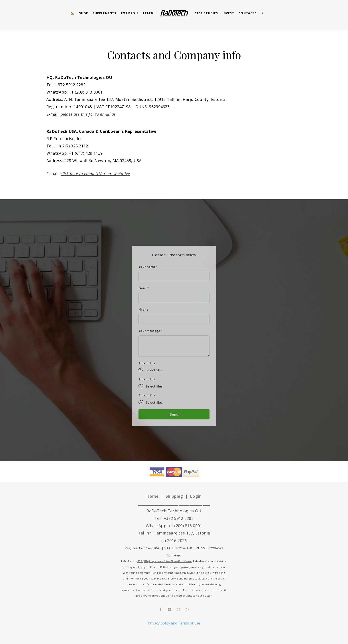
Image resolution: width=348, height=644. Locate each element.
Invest (228, 13)
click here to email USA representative (95, 174)
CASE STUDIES (206, 13)
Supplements (104, 13)
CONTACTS (248, 13)
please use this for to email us (88, 114)
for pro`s (130, 13)
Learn (148, 13)
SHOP (84, 13)
